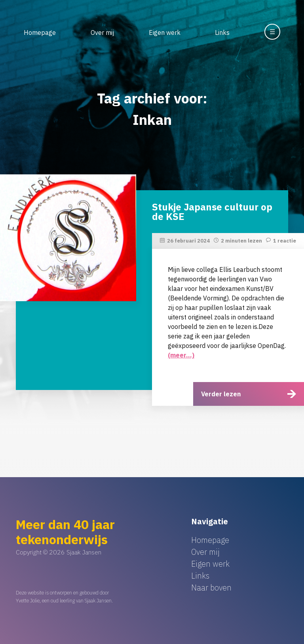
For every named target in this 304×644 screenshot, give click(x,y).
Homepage (40, 32)
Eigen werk (165, 32)
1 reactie (285, 241)
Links (222, 32)
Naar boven (211, 588)
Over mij (102, 32)
